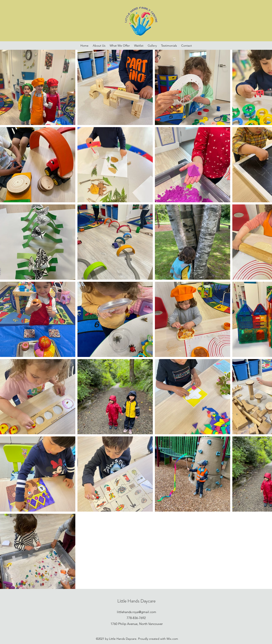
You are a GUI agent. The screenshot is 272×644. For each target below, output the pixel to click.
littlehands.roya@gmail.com (137, 612)
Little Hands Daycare (136, 601)
